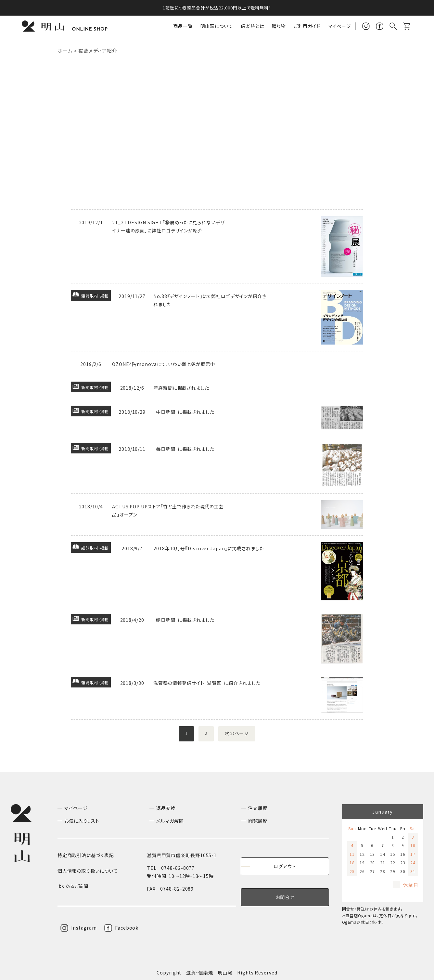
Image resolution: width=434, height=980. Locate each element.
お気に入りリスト (82, 821)
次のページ (237, 734)
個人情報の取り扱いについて (88, 871)
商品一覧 (183, 26)
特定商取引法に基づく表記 (86, 855)
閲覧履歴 (258, 821)
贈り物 (279, 26)
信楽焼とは (253, 26)
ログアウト (285, 866)
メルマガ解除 (170, 821)
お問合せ (285, 897)
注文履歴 (258, 808)
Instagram (84, 928)
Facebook (127, 928)
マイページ (340, 26)
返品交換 (166, 808)
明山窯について (217, 26)
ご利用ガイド (307, 26)
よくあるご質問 (73, 886)
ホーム (65, 51)
